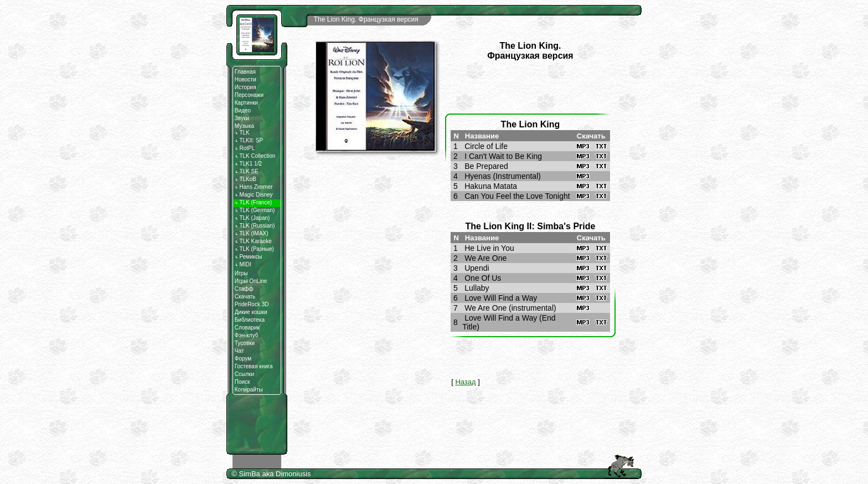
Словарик (247, 328)
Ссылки (244, 374)
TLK (242, 133)
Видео (243, 110)
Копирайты (249, 390)
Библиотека (250, 320)
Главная (245, 72)
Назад (465, 382)
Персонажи (249, 95)
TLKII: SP (249, 140)
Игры (241, 273)
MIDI (243, 264)
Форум (243, 359)
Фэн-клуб (247, 335)
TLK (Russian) (255, 226)
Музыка (244, 126)
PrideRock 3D (252, 304)
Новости (246, 79)
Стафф (244, 289)
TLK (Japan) (252, 218)
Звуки (242, 118)
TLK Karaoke (253, 241)
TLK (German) (255, 210)
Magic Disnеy (254, 195)
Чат (239, 351)
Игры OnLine (251, 281)
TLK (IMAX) (252, 233)
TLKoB (246, 179)
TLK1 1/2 (248, 164)
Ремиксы (249, 257)
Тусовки (245, 343)
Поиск (242, 382)
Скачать (245, 297)
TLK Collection (255, 156)
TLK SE (247, 171)
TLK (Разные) (254, 249)
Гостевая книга (254, 366)
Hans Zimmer (254, 187)
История (246, 87)
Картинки (246, 103)
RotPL (245, 148)
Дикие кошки (251, 312)
